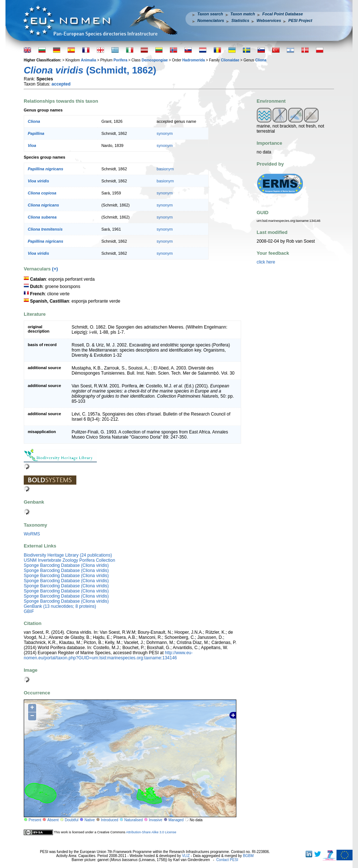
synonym (165, 133)
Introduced (109, 820)
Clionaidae (230, 60)
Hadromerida (194, 60)
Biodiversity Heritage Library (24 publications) (68, 555)
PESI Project (300, 20)
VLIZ (186, 856)
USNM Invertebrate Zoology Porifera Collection (69, 560)
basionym (165, 169)
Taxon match (243, 14)
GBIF (29, 611)
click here (266, 262)
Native (89, 820)
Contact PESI (227, 860)
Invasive (156, 820)
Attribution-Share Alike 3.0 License (151, 832)
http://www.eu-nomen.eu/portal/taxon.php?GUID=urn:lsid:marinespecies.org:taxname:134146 (108, 655)
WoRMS (32, 534)
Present (35, 820)
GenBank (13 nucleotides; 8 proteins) (60, 606)
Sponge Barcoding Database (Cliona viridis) (66, 565)
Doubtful (71, 820)
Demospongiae (155, 60)
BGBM (248, 856)
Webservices (269, 20)
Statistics (240, 20)
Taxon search (210, 14)
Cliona (261, 60)
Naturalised (134, 820)
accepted (61, 84)
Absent (53, 820)
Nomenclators (211, 20)
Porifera (121, 60)
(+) (55, 269)
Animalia (88, 60)
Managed (176, 820)
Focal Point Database (283, 14)
